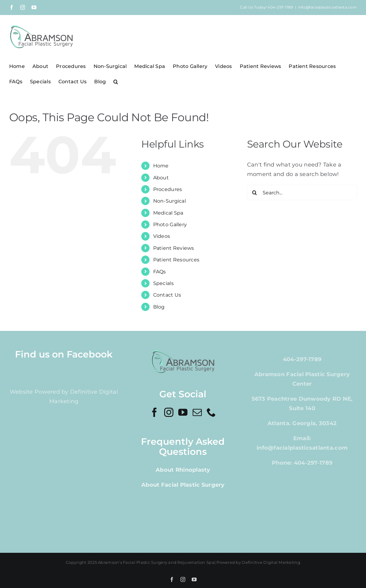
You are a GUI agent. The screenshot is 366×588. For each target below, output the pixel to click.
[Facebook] (154, 412)
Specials (163, 283)
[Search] (255, 193)
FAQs (160, 272)
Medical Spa (168, 213)
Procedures (168, 189)
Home (161, 166)
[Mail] (197, 412)
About (161, 178)
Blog (159, 307)
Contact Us (167, 295)
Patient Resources (176, 260)
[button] (116, 81)
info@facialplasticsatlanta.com (327, 7)
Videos (162, 236)
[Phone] (211, 412)
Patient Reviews (174, 248)
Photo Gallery (170, 225)
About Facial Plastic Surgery (183, 485)
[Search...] (302, 193)
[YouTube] (183, 412)
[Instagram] (169, 412)
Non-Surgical (170, 201)
